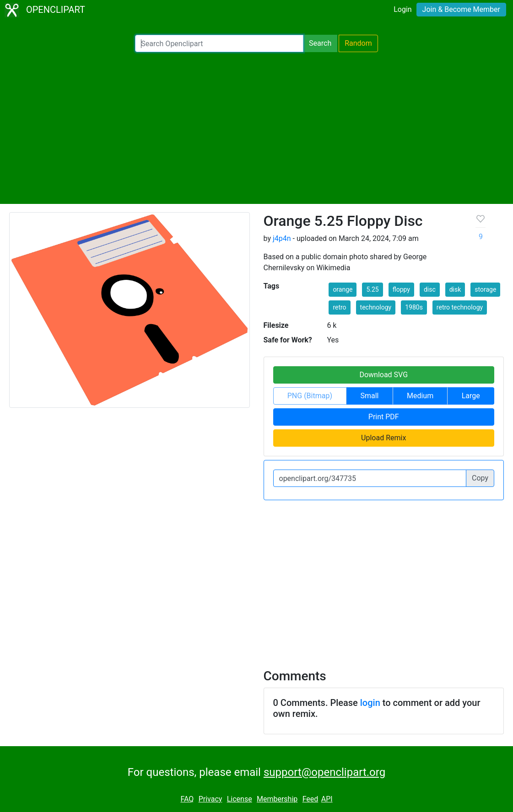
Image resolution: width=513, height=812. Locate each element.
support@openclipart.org (324, 772)
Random (358, 43)
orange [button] (343, 289)
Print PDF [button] (384, 417)
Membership (277, 799)
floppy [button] (401, 289)
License (240, 799)
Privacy (211, 799)
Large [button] (471, 396)
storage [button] (485, 289)
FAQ (187, 799)
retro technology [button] (460, 307)
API (327, 799)
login (370, 703)
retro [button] (339, 307)
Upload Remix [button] (383, 438)
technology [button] (376, 307)
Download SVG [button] (383, 375)
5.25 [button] (372, 289)
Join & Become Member (461, 9)
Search (320, 43)
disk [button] (455, 289)
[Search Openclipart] (219, 43)
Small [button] (369, 396)
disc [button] (430, 289)
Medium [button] (420, 396)
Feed (310, 799)
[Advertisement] (256, 128)
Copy (480, 478)
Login (402, 9)
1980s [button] (414, 307)
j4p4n (282, 238)
